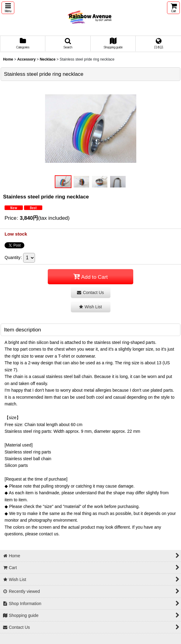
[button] (8, 8)
